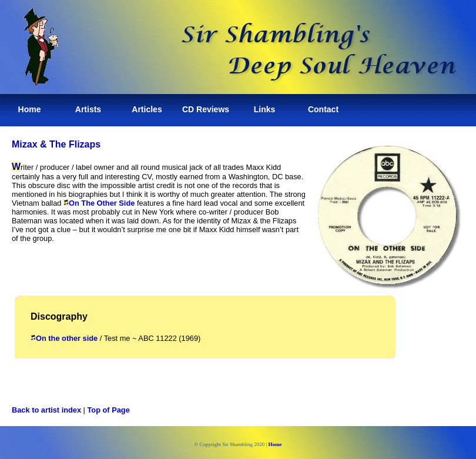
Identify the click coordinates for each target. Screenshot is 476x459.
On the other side (64, 338)
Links (265, 109)
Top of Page (109, 410)
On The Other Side (99, 203)
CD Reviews (206, 109)
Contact (323, 109)
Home (30, 109)
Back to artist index (46, 410)
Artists (88, 109)
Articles (147, 109)
